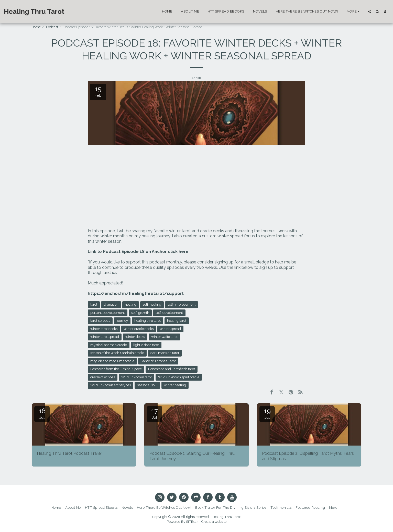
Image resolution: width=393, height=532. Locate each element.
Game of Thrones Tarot (158, 361)
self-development (169, 313)
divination (111, 304)
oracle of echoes (103, 377)
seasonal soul (147, 385)
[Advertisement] (196, 187)
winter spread (170, 329)
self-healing (152, 304)
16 (42, 413)
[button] (369, 12)
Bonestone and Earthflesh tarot (172, 369)
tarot (94, 304)
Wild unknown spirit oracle (179, 377)
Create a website (214, 522)
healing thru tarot (148, 321)
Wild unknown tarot (137, 377)
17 (155, 413)
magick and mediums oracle (112, 361)
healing (131, 304)
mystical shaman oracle (109, 345)
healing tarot (177, 321)
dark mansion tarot (165, 353)
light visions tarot (146, 345)
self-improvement (182, 304)
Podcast (52, 27)
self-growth (140, 313)
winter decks (135, 337)
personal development (108, 313)
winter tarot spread (105, 337)
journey (122, 321)
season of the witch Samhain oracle (117, 353)
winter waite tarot (164, 337)
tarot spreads (100, 321)
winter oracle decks (139, 329)
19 (267, 413)
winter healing (175, 385)
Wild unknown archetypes (111, 385)
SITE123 (192, 522)
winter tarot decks (104, 329)
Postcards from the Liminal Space (116, 369)
